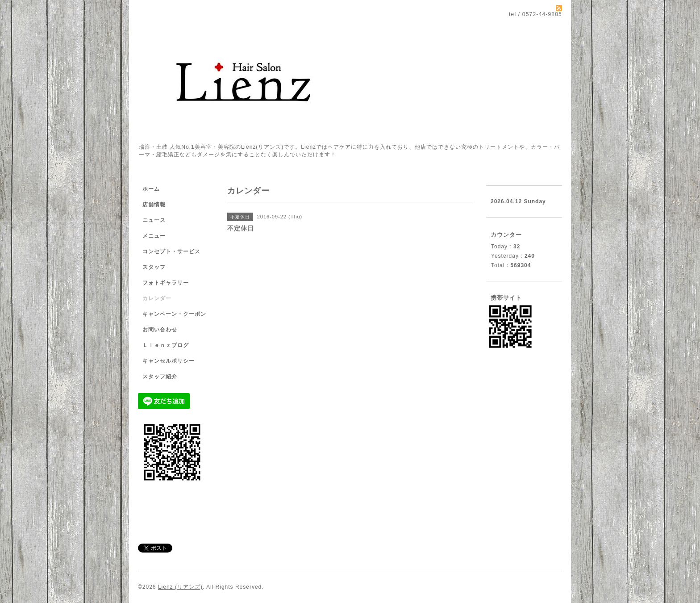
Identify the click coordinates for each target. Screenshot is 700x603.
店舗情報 (154, 205)
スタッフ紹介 (160, 377)
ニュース (154, 220)
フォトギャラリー (166, 283)
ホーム (151, 189)
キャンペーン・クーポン (174, 314)
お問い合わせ (160, 330)
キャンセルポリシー (169, 361)
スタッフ (154, 267)
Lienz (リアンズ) (180, 587)
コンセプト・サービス (171, 251)
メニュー (154, 236)
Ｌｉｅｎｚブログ (166, 345)
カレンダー (157, 298)
